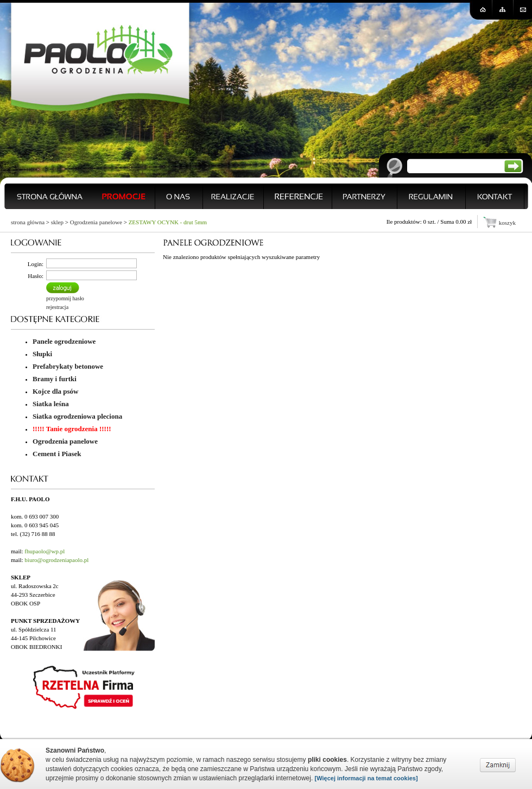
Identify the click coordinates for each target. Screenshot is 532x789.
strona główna (28, 222)
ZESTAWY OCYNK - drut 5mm (168, 222)
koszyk (507, 223)
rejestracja (57, 307)
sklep (57, 222)
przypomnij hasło (65, 298)
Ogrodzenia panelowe (96, 222)
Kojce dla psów (56, 391)
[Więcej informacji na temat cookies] (366, 778)
